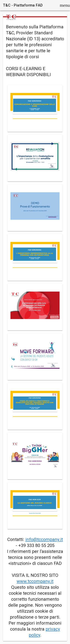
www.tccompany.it (35, 581)
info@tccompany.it (44, 539)
